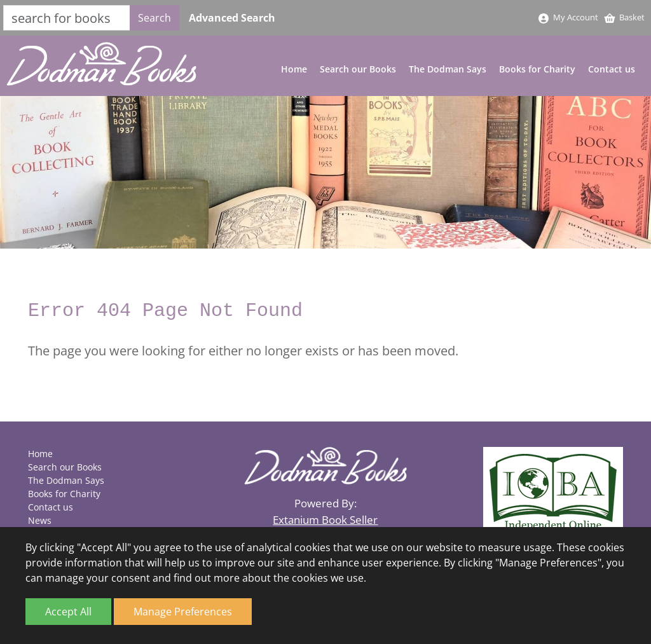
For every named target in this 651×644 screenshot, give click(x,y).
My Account (568, 17)
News (40, 520)
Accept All (68, 612)
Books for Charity (537, 69)
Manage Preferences (183, 612)
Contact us (612, 69)
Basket (624, 17)
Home (294, 69)
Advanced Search (232, 18)
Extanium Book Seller (325, 520)
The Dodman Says (448, 69)
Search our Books (358, 69)
